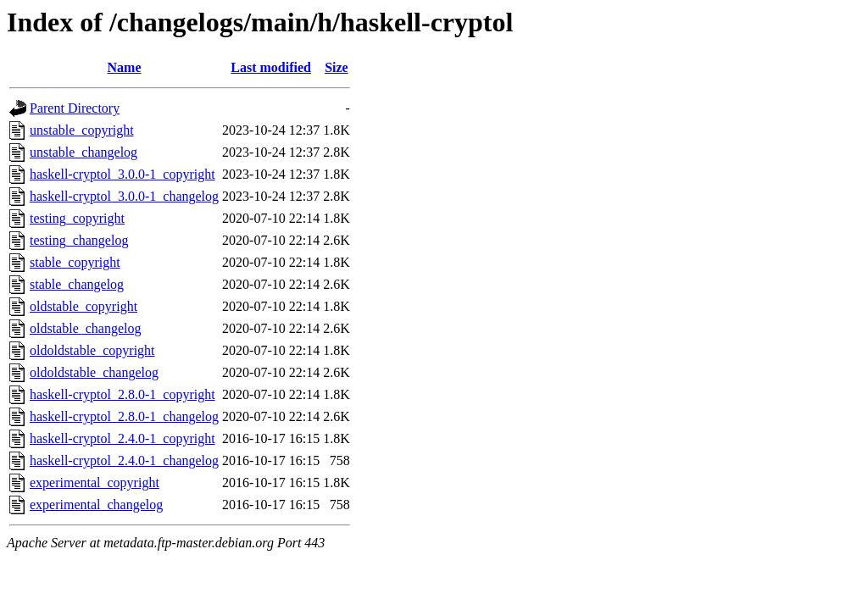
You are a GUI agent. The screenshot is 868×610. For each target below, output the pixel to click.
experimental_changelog (96, 505)
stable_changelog (77, 284)
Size (337, 67)
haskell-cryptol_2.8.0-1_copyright (122, 394)
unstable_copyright (82, 130)
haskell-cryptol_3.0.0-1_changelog (124, 196)
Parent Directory (75, 108)
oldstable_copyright (83, 306)
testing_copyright (77, 218)
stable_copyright (75, 262)
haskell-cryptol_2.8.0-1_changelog (124, 416)
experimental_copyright (95, 482)
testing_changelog (79, 240)
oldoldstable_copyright (92, 350)
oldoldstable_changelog (94, 372)
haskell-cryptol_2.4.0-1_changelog (124, 460)
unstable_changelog (83, 152)
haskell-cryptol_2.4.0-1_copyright (122, 438)
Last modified (271, 67)
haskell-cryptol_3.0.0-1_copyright (122, 174)
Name (125, 67)
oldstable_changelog (86, 328)
